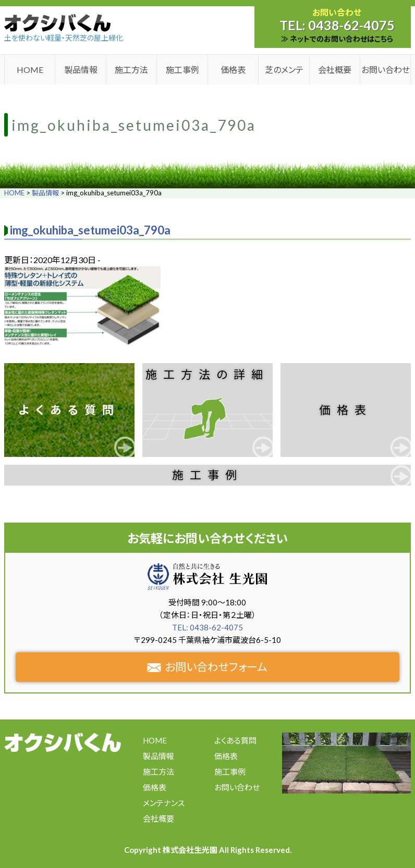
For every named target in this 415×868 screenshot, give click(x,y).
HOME (30, 70)
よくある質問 (69, 410)
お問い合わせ (386, 70)
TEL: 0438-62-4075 (207, 627)
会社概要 (335, 70)
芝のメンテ (284, 70)
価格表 (233, 70)
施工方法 (131, 70)
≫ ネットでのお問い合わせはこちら (337, 39)
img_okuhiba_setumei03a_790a (90, 230)
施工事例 (182, 70)
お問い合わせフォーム (207, 667)
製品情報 (81, 70)
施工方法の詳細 (207, 374)
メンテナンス (164, 803)
